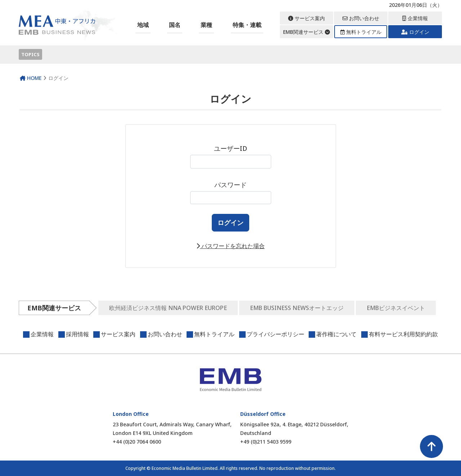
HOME (31, 78)
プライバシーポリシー (276, 334)
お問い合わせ (361, 18)
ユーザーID (231, 156)
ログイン (415, 32)
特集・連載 (247, 25)
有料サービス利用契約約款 (403, 334)
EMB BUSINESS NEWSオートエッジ (297, 308)
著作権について (336, 334)
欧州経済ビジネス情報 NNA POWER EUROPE (168, 308)
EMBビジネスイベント (396, 308)
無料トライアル (361, 32)
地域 (143, 25)
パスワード (231, 192)
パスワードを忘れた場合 (230, 246)
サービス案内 (306, 18)
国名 (175, 25)
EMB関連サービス (306, 32)
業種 (206, 25)
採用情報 (77, 334)
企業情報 (415, 18)
